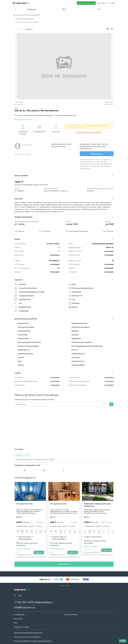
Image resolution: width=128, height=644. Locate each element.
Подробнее (39, 553)
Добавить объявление (86, 3)
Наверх (123, 641)
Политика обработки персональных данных (33, 641)
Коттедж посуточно (25, 504)
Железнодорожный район (25, 19)
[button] (111, 3)
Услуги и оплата (71, 615)
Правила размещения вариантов (28, 633)
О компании (19, 615)
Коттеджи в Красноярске (24, 115)
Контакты (18, 619)
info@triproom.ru (25, 607)
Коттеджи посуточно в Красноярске (27, 15)
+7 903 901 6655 (24, 602)
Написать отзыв (22, 455)
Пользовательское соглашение (27, 637)
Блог (16, 623)
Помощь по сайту (21, 627)
